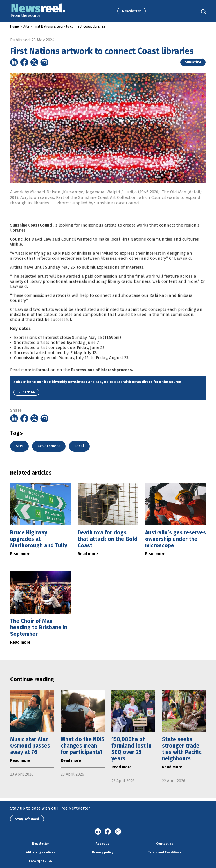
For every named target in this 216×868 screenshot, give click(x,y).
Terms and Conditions (165, 852)
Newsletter (131, 11)
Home (14, 26)
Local (79, 446)
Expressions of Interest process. (102, 382)
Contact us (165, 844)
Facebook (108, 832)
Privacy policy (103, 852)
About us (103, 844)
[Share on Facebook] (24, 62)
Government (49, 446)
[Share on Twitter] (34, 62)
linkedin (98, 832)
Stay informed (27, 819)
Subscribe (193, 62)
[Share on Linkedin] (14, 62)
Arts (26, 26)
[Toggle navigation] (201, 11)
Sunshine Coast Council (32, 237)
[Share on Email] (44, 62)
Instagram (118, 832)
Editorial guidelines (40, 852)
